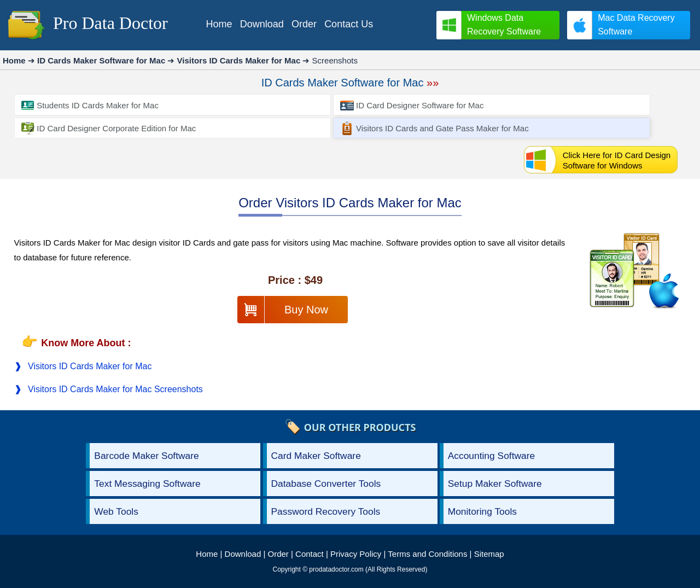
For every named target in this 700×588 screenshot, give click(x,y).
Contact (310, 554)
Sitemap (489, 554)
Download (243, 554)
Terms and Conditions (427, 554)
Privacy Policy (356, 554)
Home (207, 554)
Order (278, 554)
